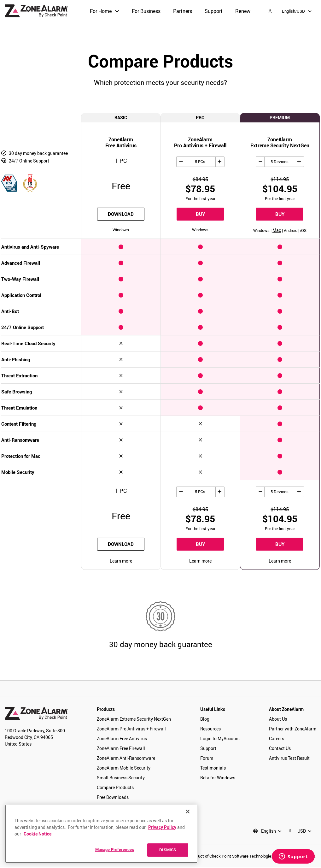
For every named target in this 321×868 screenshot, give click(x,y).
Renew (243, 11)
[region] (101, 834)
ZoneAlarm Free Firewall (121, 749)
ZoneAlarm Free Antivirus (122, 739)
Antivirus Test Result (289, 759)
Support (214, 11)
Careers (277, 739)
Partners (183, 11)
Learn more (121, 561)
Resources (210, 729)
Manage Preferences (115, 849)
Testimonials (213, 768)
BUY (200, 214)
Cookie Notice (38, 834)
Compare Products (115, 788)
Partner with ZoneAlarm (293, 729)
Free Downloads (113, 798)
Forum (207, 759)
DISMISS (168, 850)
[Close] (188, 812)
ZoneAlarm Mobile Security (124, 768)
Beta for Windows (218, 778)
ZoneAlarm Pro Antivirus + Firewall (131, 729)
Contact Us (280, 749)
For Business (146, 11)
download (121, 214)
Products (106, 710)
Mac (277, 230)
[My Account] (270, 11)
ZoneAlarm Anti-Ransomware (126, 759)
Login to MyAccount (220, 739)
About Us (278, 720)
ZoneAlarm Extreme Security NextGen (134, 720)
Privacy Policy (162, 827)
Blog (205, 720)
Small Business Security (121, 778)
